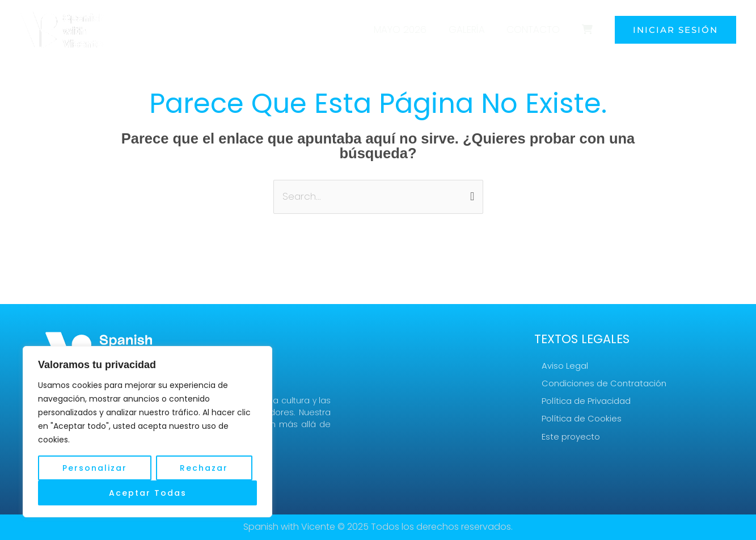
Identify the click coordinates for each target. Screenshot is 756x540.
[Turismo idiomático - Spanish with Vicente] (62, 29)
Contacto (537, 29)
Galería (473, 29)
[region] (147, 432)
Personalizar (95, 468)
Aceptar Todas (148, 493)
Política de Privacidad (586, 401)
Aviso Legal (565, 366)
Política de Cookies (582, 419)
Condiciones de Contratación (604, 383)
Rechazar (204, 468)
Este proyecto (571, 437)
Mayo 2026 (409, 29)
